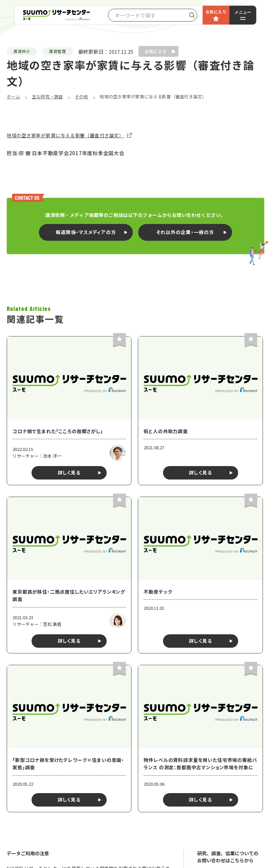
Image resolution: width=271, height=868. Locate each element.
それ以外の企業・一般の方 (185, 232)
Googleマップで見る (121, 840)
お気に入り (216, 12)
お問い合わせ (231, 678)
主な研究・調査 (47, 97)
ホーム (13, 97)
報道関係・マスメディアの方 (86, 232)
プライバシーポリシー (222, 697)
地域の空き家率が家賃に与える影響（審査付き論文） (65, 135)
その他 (82, 97)
